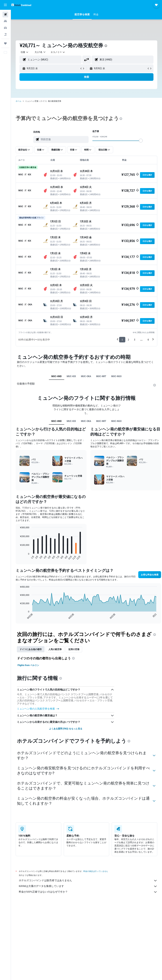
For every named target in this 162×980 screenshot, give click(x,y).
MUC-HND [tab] (57, 376)
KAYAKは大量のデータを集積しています (88, 886)
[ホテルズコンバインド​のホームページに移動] (21, 5)
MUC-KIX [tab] (71, 376)
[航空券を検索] (5, 15)
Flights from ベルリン (28, 665)
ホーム (19, 101)
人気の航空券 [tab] (55, 649)
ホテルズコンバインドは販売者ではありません (88, 881)
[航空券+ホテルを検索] (5, 34)
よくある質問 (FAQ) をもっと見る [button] (66, 729)
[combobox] (58, 52)
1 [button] (122, 340)
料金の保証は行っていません (96, 871)
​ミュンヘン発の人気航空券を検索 (38, 709)
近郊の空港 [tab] (74, 649)
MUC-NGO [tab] (116, 376)
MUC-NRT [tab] (101, 376)
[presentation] (106, 46)
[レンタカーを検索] (5, 28)
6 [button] (148, 340)
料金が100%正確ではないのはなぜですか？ (88, 892)
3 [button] (135, 340)
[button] (5, 5)
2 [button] (128, 340)
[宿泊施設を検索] (5, 21)
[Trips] (5, 43)
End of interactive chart (18, 558)
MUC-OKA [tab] (86, 376)
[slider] (141, 141)
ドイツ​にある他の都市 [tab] (31, 649)
